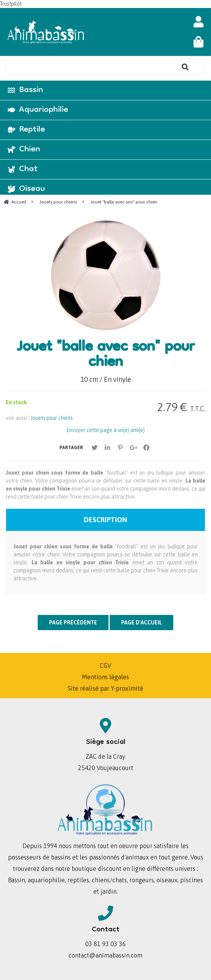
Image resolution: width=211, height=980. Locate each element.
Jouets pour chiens (52, 418)
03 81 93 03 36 (105, 944)
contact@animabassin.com (105, 955)
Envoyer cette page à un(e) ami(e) (106, 430)
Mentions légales (105, 677)
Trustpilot (11, 4)
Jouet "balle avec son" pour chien (106, 356)
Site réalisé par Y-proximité (105, 688)
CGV (105, 666)
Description (105, 520)
